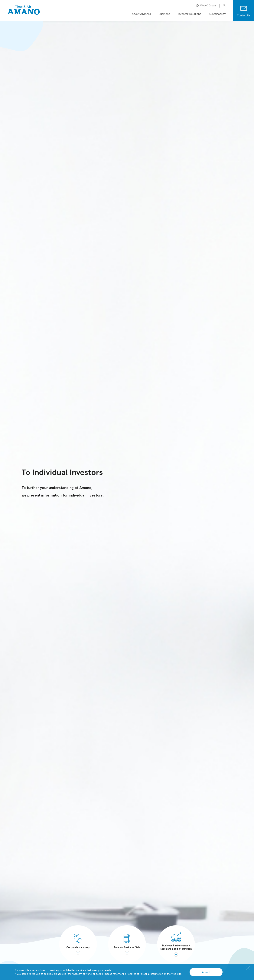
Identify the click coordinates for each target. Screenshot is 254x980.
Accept (206, 972)
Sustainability (217, 14)
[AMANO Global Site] (24, 10)
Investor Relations (189, 14)
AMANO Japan (206, 6)
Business (164, 14)
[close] (248, 968)
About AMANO (141, 14)
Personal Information (151, 974)
